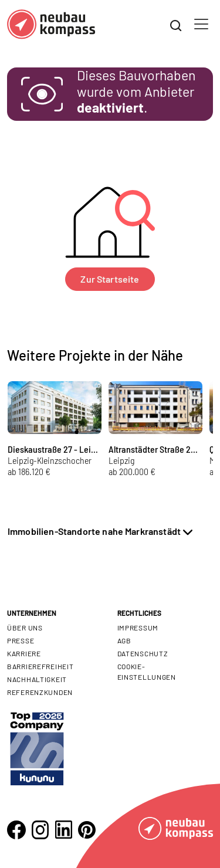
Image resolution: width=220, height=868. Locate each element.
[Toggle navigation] (201, 24)
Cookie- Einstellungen (147, 672)
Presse (21, 640)
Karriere (24, 653)
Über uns (25, 628)
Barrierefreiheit (40, 666)
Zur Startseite (110, 279)
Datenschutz (143, 653)
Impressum (138, 628)
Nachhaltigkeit (37, 679)
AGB (124, 640)
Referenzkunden (40, 692)
